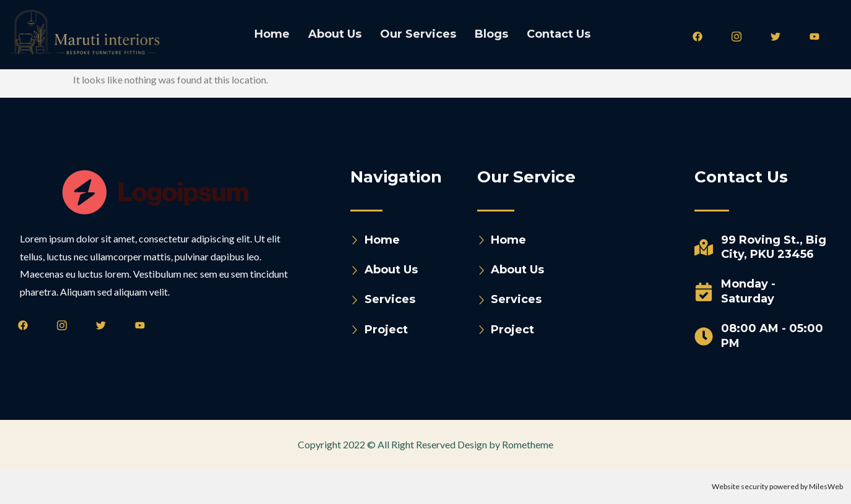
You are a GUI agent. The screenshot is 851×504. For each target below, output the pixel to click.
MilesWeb (826, 486)
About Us (335, 34)
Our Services (418, 34)
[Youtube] (819, 36)
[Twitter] (780, 36)
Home (272, 34)
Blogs (491, 34)
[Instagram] (741, 36)
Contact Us (559, 34)
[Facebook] (702, 36)
